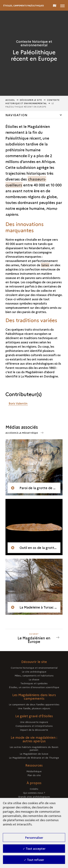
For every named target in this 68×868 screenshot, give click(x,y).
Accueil (10, 100)
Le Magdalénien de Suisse (34, 754)
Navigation (17, 115)
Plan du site (34, 775)
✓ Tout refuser (34, 860)
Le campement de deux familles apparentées (34, 704)
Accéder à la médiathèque (22, 433)
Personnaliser (34, 837)
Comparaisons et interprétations (34, 726)
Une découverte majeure (34, 722)
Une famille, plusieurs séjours (34, 708)
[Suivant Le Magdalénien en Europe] (34, 637)
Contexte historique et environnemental (34, 668)
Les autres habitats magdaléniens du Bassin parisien (34, 748)
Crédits (34, 789)
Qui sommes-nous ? (34, 793)
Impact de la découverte (34, 730)
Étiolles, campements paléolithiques (24, 6)
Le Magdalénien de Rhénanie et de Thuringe (34, 758)
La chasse (34, 679)
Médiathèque (34, 771)
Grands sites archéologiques (34, 797)
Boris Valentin (18, 403)
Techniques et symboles (34, 683)
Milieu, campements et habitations (34, 675)
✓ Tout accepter (34, 848)
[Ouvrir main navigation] (62, 5)
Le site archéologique (34, 671)
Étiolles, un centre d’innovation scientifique (34, 687)
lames (45, 265)
